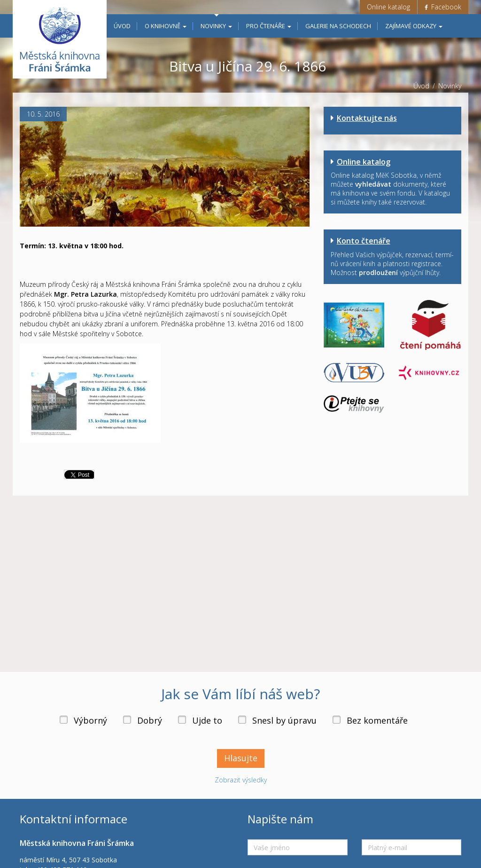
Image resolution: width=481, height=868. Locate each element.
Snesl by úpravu (284, 720)
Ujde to (207, 720)
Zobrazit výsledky (241, 780)
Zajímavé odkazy (414, 26)
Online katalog (388, 7)
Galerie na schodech (338, 26)
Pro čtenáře (269, 26)
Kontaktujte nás (367, 118)
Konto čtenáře (364, 241)
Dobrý (150, 720)
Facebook (443, 7)
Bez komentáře (377, 720)
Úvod (122, 26)
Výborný (90, 720)
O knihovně (166, 26)
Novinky (216, 26)
